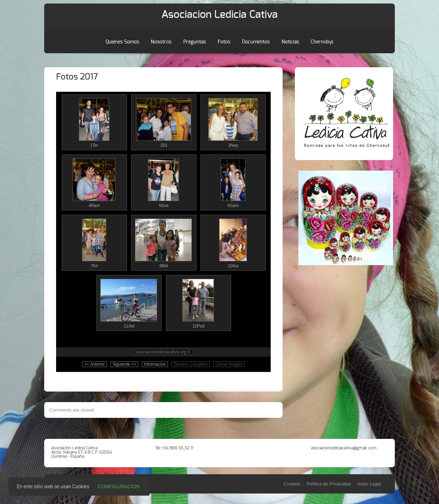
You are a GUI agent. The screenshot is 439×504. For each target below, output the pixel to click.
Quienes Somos (122, 42)
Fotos (224, 42)
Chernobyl (322, 42)
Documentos (256, 42)
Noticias (290, 42)
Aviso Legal (369, 484)
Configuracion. (119, 486)
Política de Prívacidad (329, 484)
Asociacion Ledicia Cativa (219, 15)
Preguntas (195, 42)
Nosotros (161, 42)
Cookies (292, 484)
